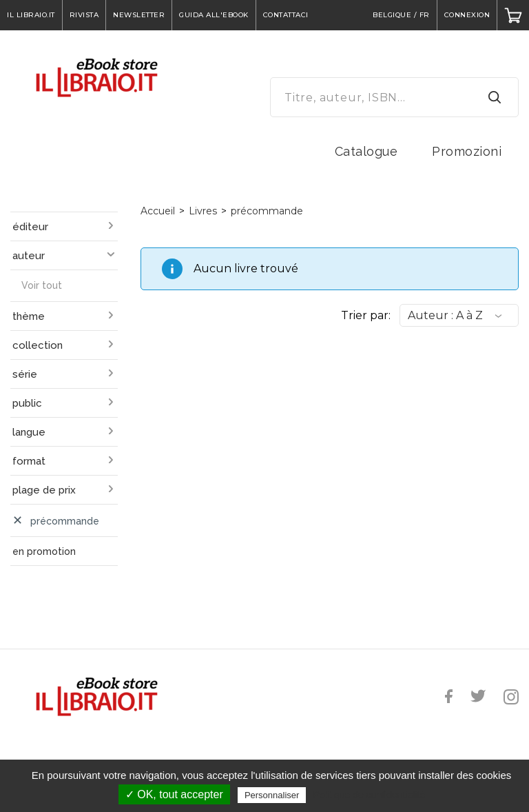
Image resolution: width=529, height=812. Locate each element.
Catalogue (366, 151)
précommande (267, 211)
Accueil (158, 211)
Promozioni (467, 151)
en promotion (44, 551)
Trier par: (366, 315)
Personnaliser (272, 795)
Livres (203, 211)
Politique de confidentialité (370, 795)
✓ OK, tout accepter (174, 794)
